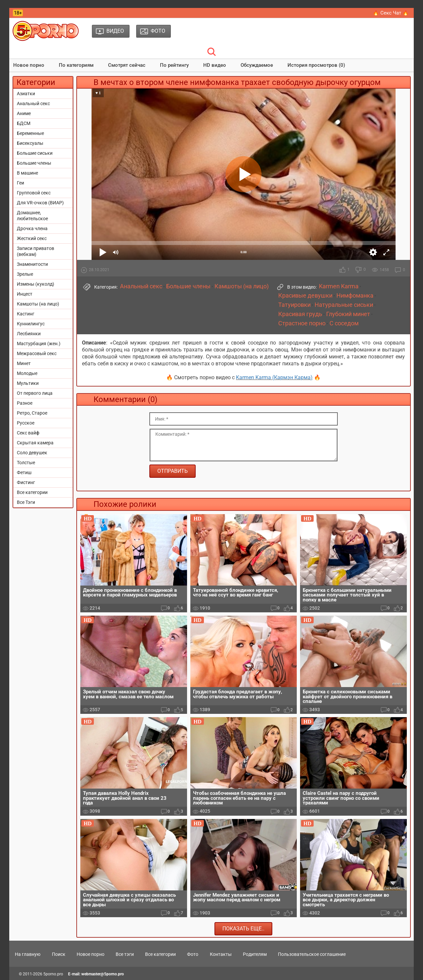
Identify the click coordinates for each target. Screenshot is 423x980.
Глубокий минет (348, 314)
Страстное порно (302, 323)
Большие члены (34, 163)
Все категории (32, 492)
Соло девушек (32, 453)
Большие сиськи (35, 153)
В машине (27, 173)
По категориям (76, 65)
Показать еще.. (243, 929)
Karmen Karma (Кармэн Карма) (274, 377)
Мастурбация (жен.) (39, 344)
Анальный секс (33, 103)
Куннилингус (31, 324)
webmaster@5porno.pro (103, 974)
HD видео (215, 65)
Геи (20, 183)
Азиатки (26, 94)
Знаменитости (32, 264)
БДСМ (24, 123)
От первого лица (35, 393)
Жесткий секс (32, 238)
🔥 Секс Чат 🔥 (391, 13)
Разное (25, 403)
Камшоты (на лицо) (38, 304)
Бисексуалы (30, 143)
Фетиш (24, 472)
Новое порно (29, 65)
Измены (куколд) (36, 284)
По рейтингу (174, 65)
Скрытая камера (35, 443)
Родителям (255, 954)
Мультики (28, 383)
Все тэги (125, 954)
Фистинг (26, 482)
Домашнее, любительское (32, 216)
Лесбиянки (29, 334)
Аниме (24, 113)
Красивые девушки (305, 296)
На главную (28, 954)
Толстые (26, 463)
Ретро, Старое (32, 413)
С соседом (344, 323)
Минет (24, 363)
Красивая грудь (300, 314)
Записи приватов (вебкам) (36, 251)
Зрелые (25, 274)
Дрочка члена (32, 228)
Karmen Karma (339, 286)
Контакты (221, 954)
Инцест (25, 294)
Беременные (30, 133)
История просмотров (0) (316, 65)
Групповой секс (34, 193)
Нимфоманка (355, 296)
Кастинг (26, 314)
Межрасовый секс (37, 353)
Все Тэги (26, 502)
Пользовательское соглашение (312, 954)
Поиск (59, 954)
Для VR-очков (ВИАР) (40, 203)
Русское (26, 423)
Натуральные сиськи (344, 305)
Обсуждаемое (257, 65)
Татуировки (294, 305)
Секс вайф (28, 433)
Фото (193, 954)
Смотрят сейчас (127, 65)
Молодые (27, 373)
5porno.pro (53, 974)
